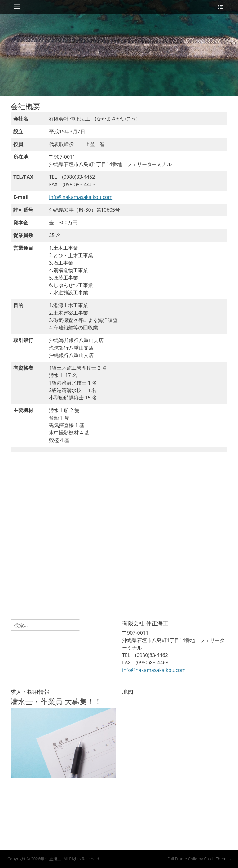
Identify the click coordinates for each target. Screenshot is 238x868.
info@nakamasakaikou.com (81, 197)
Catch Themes (217, 859)
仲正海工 (53, 859)
